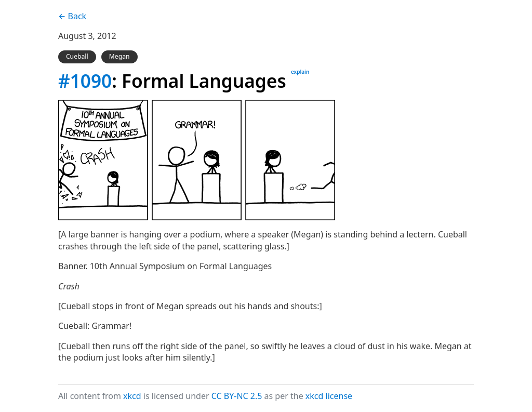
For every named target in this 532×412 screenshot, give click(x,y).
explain (300, 72)
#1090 (85, 81)
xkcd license (329, 396)
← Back (72, 16)
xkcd (132, 396)
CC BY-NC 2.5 (237, 396)
